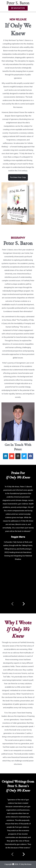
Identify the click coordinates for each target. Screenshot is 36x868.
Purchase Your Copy (18, 177)
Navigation (18, 8)
